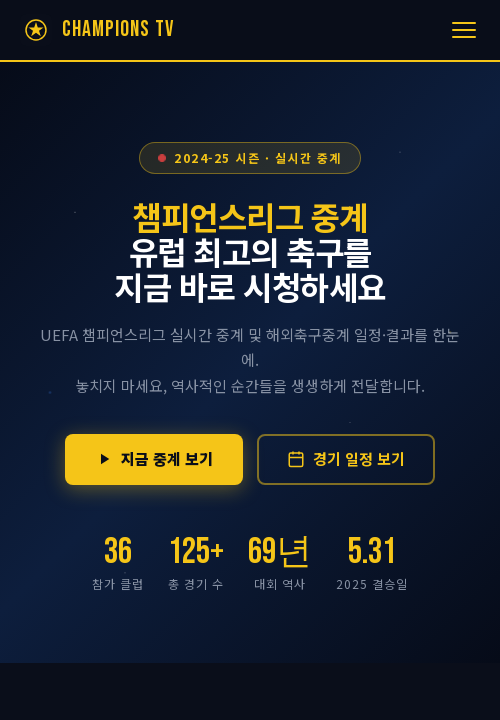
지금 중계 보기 (154, 458)
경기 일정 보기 (346, 458)
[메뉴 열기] (464, 30)
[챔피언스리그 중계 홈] (97, 30)
